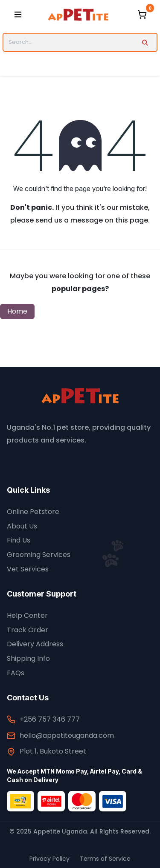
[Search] (145, 42)
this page (132, 220)
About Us (22, 526)
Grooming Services (39, 555)
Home (17, 311)
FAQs (16, 673)
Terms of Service (105, 859)
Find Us (19, 540)
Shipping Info (28, 658)
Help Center (27, 615)
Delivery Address (35, 644)
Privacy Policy (49, 859)
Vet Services (28, 569)
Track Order (28, 630)
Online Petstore (33, 512)
